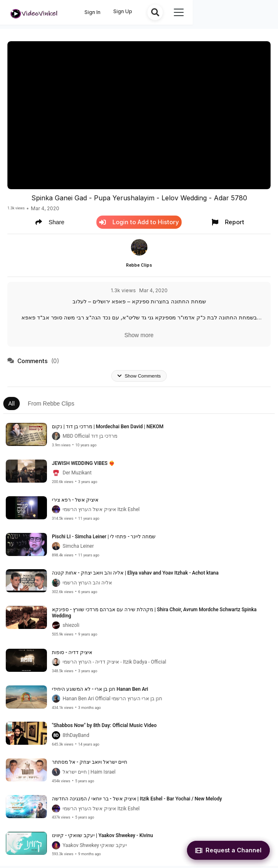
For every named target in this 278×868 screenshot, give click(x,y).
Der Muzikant (77, 475)
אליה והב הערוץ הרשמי (87, 585)
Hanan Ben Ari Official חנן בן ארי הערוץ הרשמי (112, 701)
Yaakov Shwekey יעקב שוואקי (95, 847)
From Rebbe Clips (51, 406)
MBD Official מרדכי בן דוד (90, 438)
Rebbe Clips (139, 265)
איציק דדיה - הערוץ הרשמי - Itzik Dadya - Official (114, 664)
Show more (139, 335)
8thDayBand (76, 737)
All (12, 406)
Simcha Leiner (78, 548)
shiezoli (71, 627)
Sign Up (206, 11)
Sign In (176, 12)
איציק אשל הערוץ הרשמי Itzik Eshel (101, 511)
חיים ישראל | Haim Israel (89, 774)
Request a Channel (228, 850)
